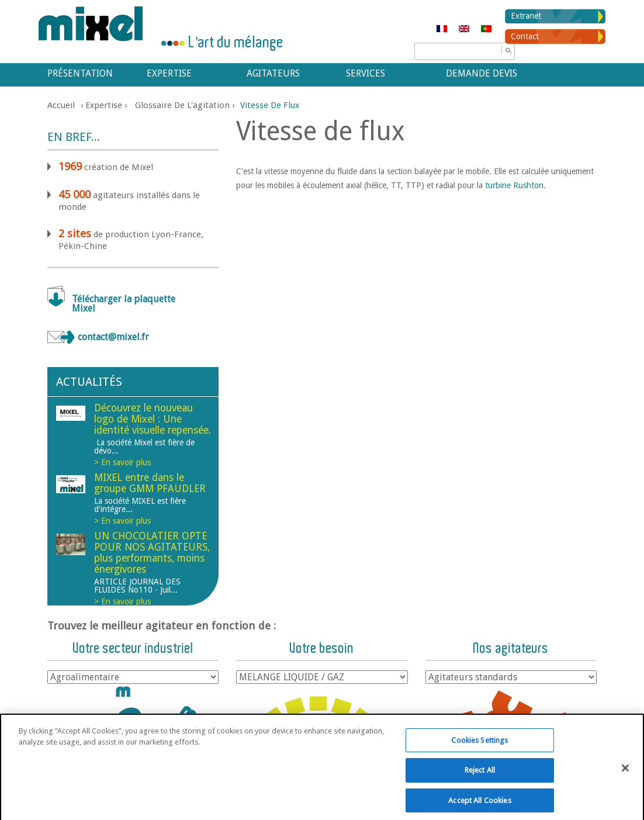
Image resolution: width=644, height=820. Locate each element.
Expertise (169, 73)
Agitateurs (273, 73)
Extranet (526, 16)
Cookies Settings (479, 745)
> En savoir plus (122, 462)
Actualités (89, 382)
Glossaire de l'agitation (182, 105)
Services (366, 73)
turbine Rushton (514, 185)
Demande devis (482, 73)
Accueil (61, 105)
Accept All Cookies (479, 806)
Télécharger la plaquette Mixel (124, 304)
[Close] (625, 773)
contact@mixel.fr (113, 337)
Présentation (80, 73)
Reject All (480, 776)
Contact (525, 36)
